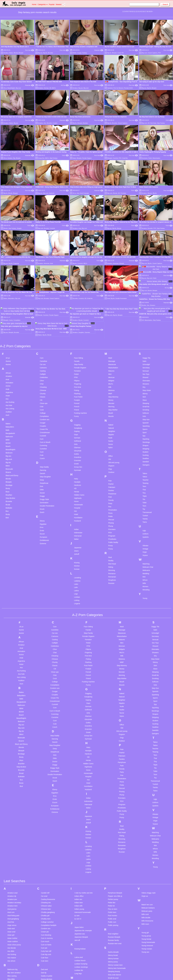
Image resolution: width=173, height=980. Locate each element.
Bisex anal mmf (13, 927)
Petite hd (111, 808)
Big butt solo (12, 904)
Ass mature (12, 860)
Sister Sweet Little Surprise (149, 187)
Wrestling (146, 492)
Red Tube (99, 226)
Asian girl (11, 837)
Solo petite (112, 890)
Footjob (77, 302)
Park (110, 399)
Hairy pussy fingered (49, 945)
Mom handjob (80, 926)
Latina (76, 493)
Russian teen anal (115, 846)
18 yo (5, 88)
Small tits (125, 158)
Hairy (76, 381)
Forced (77, 305)
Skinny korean (113, 861)
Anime (8, 288)
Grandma (78, 359)
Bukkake (9, 410)
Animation (9, 285)
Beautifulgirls (11, 88)
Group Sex (41, 158)
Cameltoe (43, 263)
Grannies (78, 363)
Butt (7, 420)
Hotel (76, 417)
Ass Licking (10, 311)
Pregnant (112, 438)
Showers (146, 286)
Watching (146, 466)
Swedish (146, 364)
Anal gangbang (13, 821)
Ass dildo (11, 853)
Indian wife (79, 808)
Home (34, 4)
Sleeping (146, 305)
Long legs (78, 876)
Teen (144, 389)
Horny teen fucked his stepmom (116, 117)
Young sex (145, 854)
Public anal (112, 821)
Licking (77, 502)
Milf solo (78, 923)
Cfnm (42, 283)
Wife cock (145, 817)
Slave (145, 302)
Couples (55, 123)
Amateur (6, 53)
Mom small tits (80, 930)
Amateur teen (12, 808)
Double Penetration (47, 408)
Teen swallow (113, 944)
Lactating (78, 480)
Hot (75, 413)
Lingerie (77, 506)
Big (14, 158)
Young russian (147, 851)
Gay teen (44, 926)
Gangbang (78, 330)
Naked (111, 327)
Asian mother (12, 841)
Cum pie (44, 850)
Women (145, 489)
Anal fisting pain (13, 818)
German (46, 88)
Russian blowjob (114, 839)
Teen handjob (113, 931)
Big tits (45, 53)
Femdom (77, 273)
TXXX (169, 120)
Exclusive (145, 158)
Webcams (146, 472)
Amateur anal (12, 795)
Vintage (145, 451)
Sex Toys (146, 276)
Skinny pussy (113, 864)
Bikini (8, 368)
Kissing (77, 465)
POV (159, 53)
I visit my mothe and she (84, 795)
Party (110, 406)
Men (110, 276)
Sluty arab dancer (114, 877)
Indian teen (79, 805)
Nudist (111, 343)
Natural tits (79, 945)
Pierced (111, 422)
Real (110, 460)
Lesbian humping (81, 866)
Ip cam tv (78, 821)
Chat (42, 286)
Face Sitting (79, 260)
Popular (52, 4)
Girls (76, 346)
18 (147, 12)
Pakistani (112, 389)
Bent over (11, 901)
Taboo (145, 376)
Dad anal (44, 872)
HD (50, 88)
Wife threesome (147, 823)
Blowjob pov (12, 943)
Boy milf (10, 946)
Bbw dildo (11, 881)
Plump (111, 428)
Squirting (146, 341)
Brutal (8, 407)
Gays (76, 337)
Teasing (145, 385)
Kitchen (77, 468)
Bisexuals (9, 371)
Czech (42, 361)
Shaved (145, 280)
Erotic (42, 433)
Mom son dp (79, 933)
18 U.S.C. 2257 (111, 975)
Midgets (111, 283)
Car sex (43, 267)
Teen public (112, 941)
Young (145, 500)
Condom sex (45, 322)
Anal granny (12, 811)
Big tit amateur (13, 920)
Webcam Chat (148, 469)
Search (165, 5)
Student (145, 354)
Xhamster (99, 50)
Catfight (43, 276)
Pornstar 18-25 (128, 88)
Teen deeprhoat (114, 921)
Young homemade (148, 845)
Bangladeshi (10, 336)
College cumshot (47, 824)
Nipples (111, 337)
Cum (42, 341)
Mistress (111, 293)
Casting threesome (48, 802)
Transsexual (147, 414)
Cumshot (115, 158)
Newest (59, 4)
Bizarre (8, 374)
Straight (19, 228)
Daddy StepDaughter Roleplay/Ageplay (153, 152)
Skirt (144, 299)
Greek (76, 366)
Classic (43, 299)
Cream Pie (120, 53)
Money (111, 302)
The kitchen (112, 950)
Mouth (111, 315)
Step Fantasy (161, 123)
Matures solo (79, 913)
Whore (145, 482)
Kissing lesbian (80, 851)
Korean (77, 471)
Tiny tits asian (113, 957)
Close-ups (44, 305)
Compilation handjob (49, 828)
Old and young (114, 365)
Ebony (42, 423)
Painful (111, 386)
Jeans (76, 453)
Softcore (146, 315)
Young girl (145, 835)
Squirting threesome (115, 893)
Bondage (9, 387)
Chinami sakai (46, 808)
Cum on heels (46, 847)
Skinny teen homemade (117, 871)
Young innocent (147, 848)
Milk (110, 289)
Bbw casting (12, 878)
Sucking (145, 357)
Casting (43, 273)
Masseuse (112, 267)
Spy (144, 338)
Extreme (43, 446)
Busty (8, 417)
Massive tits (79, 888)
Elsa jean (44, 893)
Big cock (144, 53)
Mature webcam (80, 907)
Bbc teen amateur (14, 875)
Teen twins (112, 947)
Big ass (40, 53)
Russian (111, 485)
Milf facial (78, 920)
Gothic (77, 356)
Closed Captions (153, 53)
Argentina (9, 295)
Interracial (78, 438)
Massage (112, 263)
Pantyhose (112, 396)
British (75, 53)
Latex (76, 486)
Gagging (77, 327)
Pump (110, 448)
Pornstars (123, 193)
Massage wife (80, 884)
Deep (42, 382)
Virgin (145, 454)
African (8, 275)
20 (151, 12)
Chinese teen (46, 811)
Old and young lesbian (83, 960)
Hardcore (110, 88)
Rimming (112, 472)
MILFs (54, 88)
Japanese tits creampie (83, 833)
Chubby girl (45, 818)
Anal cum (11, 815)
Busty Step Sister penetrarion (80, 117)
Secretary (146, 270)
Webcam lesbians (148, 810)
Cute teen (45, 863)
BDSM (8, 345)
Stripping (146, 351)
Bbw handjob (12, 885)
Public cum (112, 824)
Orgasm (111, 368)
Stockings (146, 344)
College (43, 315)
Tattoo (145, 379)
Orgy (110, 371)
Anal (78, 193)
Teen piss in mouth (115, 937)
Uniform (145, 436)
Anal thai (11, 824)
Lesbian (77, 499)
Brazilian (85, 123)
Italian (76, 441)
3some (8, 263)
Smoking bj (112, 883)
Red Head (153, 123)
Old (110, 361)
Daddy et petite (47, 878)
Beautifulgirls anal (14, 894)
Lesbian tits (79, 873)
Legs (76, 496)
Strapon (145, 348)
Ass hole (9, 308)
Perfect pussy (113, 802)
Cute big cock (46, 857)
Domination (44, 405)
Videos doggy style (148, 795)
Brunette (50, 53)
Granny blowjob (47, 930)
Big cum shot (12, 911)
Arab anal (11, 831)
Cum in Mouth (45, 344)
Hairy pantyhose (47, 941)
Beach (8, 348)
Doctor (42, 395)
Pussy (111, 451)
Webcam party (147, 813)
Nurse (110, 346)
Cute (42, 357)
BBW (8, 342)
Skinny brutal (113, 858)
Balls (7, 332)
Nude (110, 340)
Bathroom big (12, 872)
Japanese (78, 450)
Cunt (42, 354)
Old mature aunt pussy (83, 966)
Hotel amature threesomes (51, 961)
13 (138, 12)
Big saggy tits (12, 917)
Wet (144, 479)
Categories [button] (43, 4)
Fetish (150, 158)
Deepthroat (44, 385)
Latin (76, 490)
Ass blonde (12, 850)
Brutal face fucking (14, 953)
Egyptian (43, 426)
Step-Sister (147, 293)
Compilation (44, 318)
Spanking (146, 328)
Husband (77, 423)
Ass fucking (10, 304)
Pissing (111, 425)
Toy (144, 411)
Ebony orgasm (46, 890)
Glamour (77, 350)
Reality (111, 463)
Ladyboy (77, 483)
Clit (41, 302)
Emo (42, 430)
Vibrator (145, 448)
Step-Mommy (113, 299)
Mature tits (78, 904)
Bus (7, 413)
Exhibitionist (44, 442)
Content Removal (100, 975)
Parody (111, 402)
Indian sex (78, 802)
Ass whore (11, 863)
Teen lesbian (113, 934)
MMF (110, 296)
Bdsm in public (13, 888)
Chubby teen (46, 821)
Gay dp (44, 923)
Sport (144, 335)
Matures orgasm (81, 910)
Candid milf (45, 795)
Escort (42, 436)
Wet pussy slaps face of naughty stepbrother (16, 117)
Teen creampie (113, 918)
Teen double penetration (117, 924)
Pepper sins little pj (115, 798)
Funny (76, 318)
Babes (11, 53)
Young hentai (146, 841)
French (77, 309)
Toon (144, 408)
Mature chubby (80, 894)
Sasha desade (113, 854)
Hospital (77, 410)
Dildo (42, 392)
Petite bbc (112, 805)
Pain (110, 383)
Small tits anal (113, 880)
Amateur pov (12, 802)
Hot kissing (45, 954)
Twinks (145, 421)
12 (136, 12)
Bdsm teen (11, 891)
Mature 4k (78, 891)
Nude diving (79, 948)
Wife (144, 485)
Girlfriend (78, 343)
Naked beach (79, 941)
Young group (146, 838)
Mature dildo (79, 897)
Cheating (43, 289)
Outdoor (111, 374)
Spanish (146, 325)
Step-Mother (113, 312)
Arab (7, 291)
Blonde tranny (13, 940)
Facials (77, 263)
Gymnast (77, 372)
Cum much (45, 844)
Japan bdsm (79, 830)
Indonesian (78, 435)
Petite (110, 419)
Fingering (78, 286)
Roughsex (112, 482)
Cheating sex (46, 805)
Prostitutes (112, 441)
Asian (74, 158)
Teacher (145, 382)
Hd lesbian (45, 948)
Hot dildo (44, 951)
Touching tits (113, 963)
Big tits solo (12, 924)
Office (110, 358)
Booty (8, 391)
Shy (144, 289)
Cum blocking (46, 837)
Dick (42, 389)
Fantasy (85, 53)
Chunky (43, 296)
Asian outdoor (13, 844)
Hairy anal (45, 938)
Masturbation (156, 158)
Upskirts (146, 439)
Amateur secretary (14, 805)
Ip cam (77, 818)
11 (134, 12)
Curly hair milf (46, 853)
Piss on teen (113, 811)
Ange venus (12, 828)
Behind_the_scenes (15, 898)
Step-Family (79, 267)
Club (42, 309)
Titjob (145, 398)
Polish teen (112, 815)
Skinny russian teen (115, 867)
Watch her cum (147, 807)
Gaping (77, 333)
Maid (110, 260)
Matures (111, 273)
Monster (111, 305)
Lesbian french (80, 863)
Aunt (7, 317)
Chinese (43, 293)
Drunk (42, 411)
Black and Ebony (12, 378)
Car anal (44, 798)
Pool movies (112, 818)
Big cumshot (12, 914)
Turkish (145, 418)
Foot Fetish (78, 299)
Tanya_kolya (113, 911)
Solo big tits (112, 887)
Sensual (146, 273)
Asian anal (11, 834)
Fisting (77, 293)
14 (140, 12)
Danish (43, 376)
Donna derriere (47, 881)
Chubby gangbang (48, 815)
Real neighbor (113, 836)
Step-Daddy (44, 369)
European (44, 439)
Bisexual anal (12, 930)
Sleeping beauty (114, 874)
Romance (112, 476)
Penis (110, 415)
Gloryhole (78, 353)
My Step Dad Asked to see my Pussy (152, 117)
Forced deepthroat (48, 911)
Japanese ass (80, 836)
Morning (111, 309)
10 (133, 12)
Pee (110, 409)
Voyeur (145, 457)
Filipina (77, 283)
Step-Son (146, 322)
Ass (45, 123)
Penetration (113, 412)
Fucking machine (80, 315)
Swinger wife (113, 903)
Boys (8, 394)
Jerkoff (77, 456)
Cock (42, 312)
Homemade (78, 407)
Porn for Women (118, 88)
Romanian (112, 479)
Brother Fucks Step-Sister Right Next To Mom (120, 187)
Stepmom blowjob (115, 900)
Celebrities (44, 280)
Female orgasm (47, 908)
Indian (76, 432)
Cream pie (45, 834)
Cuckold (43, 338)
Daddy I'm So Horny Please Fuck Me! (48, 222)
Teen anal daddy (114, 915)
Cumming (43, 348)
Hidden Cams (79, 397)
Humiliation (78, 420)
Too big (111, 960)
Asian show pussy (14, 847)
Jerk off (77, 843)
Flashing (77, 296)
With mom (145, 826)
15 (142, 12)
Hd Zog (65, 85)
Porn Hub (30, 50)
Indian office (79, 798)
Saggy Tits (146, 260)
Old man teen (80, 963)
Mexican (111, 280)
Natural (111, 330)
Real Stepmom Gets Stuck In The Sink (83, 82)
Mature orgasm (80, 901)
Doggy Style (44, 402)
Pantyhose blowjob (115, 795)
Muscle (111, 318)
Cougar (79, 53)
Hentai (77, 394)
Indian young (79, 811)
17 (146, 12)
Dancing (43, 372)
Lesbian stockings (81, 869)
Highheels (78, 400)
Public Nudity (113, 445)
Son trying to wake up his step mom (152, 82)
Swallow (146, 361)
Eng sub (44, 900)
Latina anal (79, 860)
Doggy (42, 398)
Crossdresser (45, 335)
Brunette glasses (14, 950)
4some (8, 267)
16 (144, 12)
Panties (111, 393)
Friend (77, 312)
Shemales (146, 283)
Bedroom (9, 355)
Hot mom (44, 958)
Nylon (110, 350)
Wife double (146, 820)
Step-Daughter (45, 379)
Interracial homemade (83, 815)
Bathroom (9, 339)
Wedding (146, 476)
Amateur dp (12, 798)
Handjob (77, 384)
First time (78, 289)
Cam (42, 260)
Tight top (111, 954)
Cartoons (43, 270)
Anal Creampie (85, 193)
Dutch (42, 414)
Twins (145, 424)
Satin (144, 263)
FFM (76, 280)
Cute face (45, 860)
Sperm (145, 331)
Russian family (113, 843)
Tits (144, 402)
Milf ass (77, 917)
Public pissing (113, 828)
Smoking (146, 312)
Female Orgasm (87, 158)
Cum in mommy (47, 841)
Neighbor (112, 333)
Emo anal (45, 896)
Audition (9, 314)
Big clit (10, 907)
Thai (144, 392)
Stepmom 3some (114, 896)
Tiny (144, 395)
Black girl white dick (15, 933)
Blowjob (21, 53)
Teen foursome (113, 928)
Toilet (144, 405)
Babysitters (10, 329)
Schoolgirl (146, 267)
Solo (144, 318)
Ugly (144, 433)
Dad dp (44, 875)
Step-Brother (10, 400)
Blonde (16, 53)
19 (149, 12)
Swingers (146, 367)
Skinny (145, 296)
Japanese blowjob (81, 839)
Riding (111, 469)
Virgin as (145, 798)
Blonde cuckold (13, 937)
